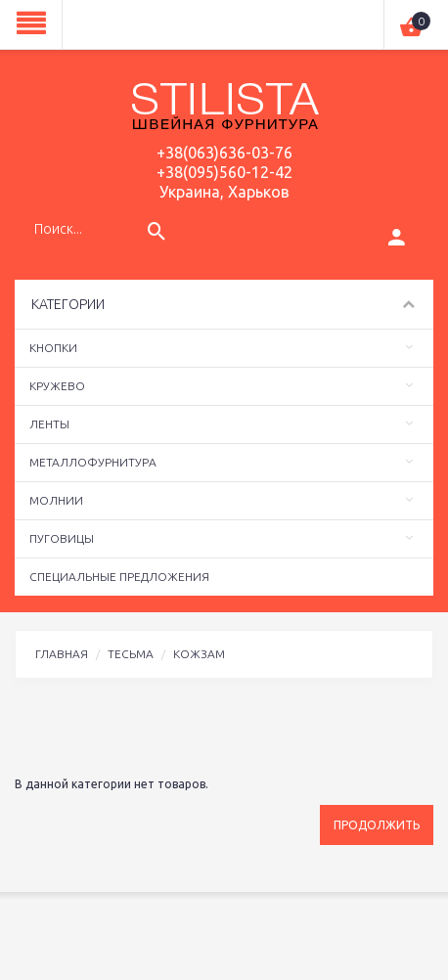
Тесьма (131, 654)
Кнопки (53, 348)
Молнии (56, 500)
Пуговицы (62, 538)
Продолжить (377, 825)
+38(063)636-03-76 (224, 153)
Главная (62, 654)
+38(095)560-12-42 (224, 172)
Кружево (57, 386)
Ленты (49, 424)
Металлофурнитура (93, 462)
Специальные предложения (119, 577)
